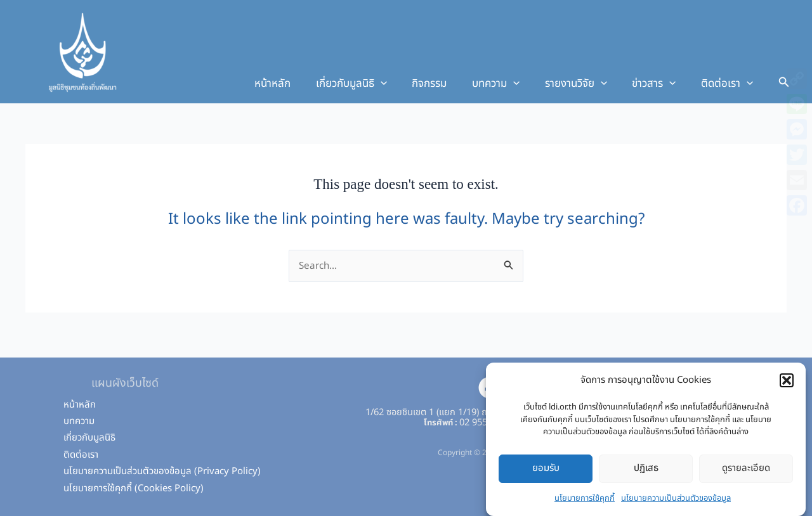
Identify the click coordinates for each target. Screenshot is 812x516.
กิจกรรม (445, 84)
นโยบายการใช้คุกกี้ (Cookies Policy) (134, 488)
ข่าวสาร (659, 84)
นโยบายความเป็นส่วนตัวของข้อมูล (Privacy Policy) (162, 471)
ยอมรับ (546, 473)
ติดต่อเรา (729, 84)
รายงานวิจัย (584, 84)
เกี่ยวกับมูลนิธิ (370, 84)
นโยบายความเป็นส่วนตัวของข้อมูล (676, 502)
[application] (400, 84)
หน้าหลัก (295, 84)
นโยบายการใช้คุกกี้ (585, 502)
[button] (787, 385)
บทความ (508, 84)
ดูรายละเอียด (746, 473)
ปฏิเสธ (646, 473)
